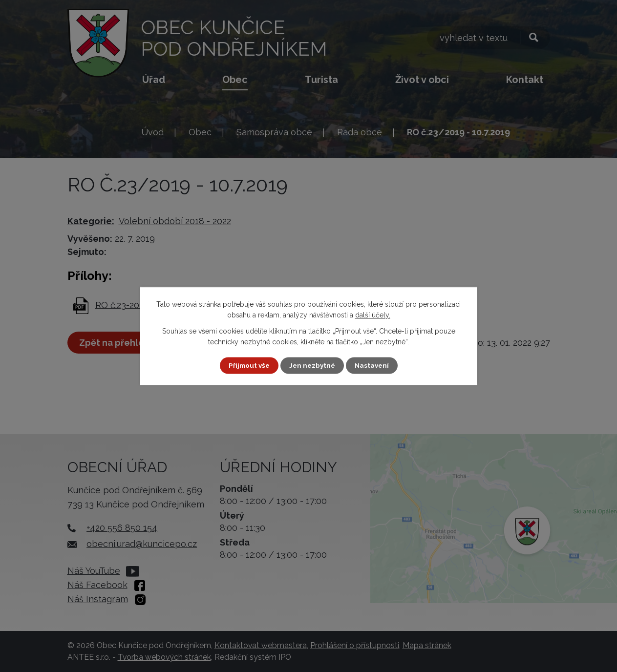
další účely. (373, 315)
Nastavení (373, 365)
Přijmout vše (247, 365)
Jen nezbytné (312, 365)
